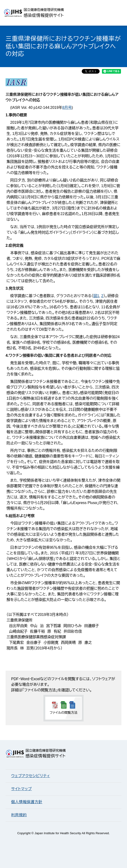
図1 (96, 296)
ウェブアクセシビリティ (31, 776)
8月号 (67, 108)
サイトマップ (21, 789)
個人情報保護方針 (27, 802)
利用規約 (19, 815)
